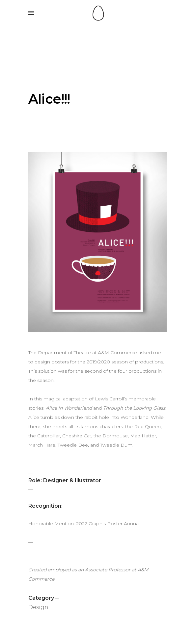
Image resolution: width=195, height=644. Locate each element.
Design (38, 607)
